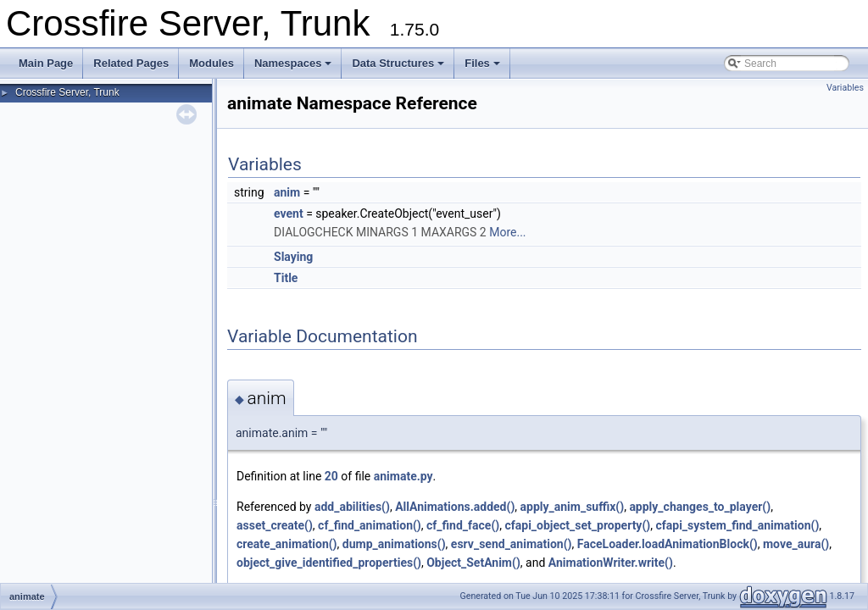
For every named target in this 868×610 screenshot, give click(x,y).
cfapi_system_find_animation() (737, 525)
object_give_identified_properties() (329, 563)
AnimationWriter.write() (611, 563)
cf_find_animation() (370, 525)
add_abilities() (352, 507)
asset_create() (275, 525)
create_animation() (287, 544)
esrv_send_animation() (512, 544)
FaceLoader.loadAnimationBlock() (668, 544)
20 (331, 476)
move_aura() (796, 544)
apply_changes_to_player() (700, 507)
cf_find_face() (463, 525)
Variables (845, 88)
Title (286, 278)
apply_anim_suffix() (573, 507)
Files (482, 63)
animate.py (403, 476)
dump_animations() (394, 544)
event (289, 213)
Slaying (293, 257)
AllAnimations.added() (455, 507)
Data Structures (398, 63)
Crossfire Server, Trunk (67, 92)
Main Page (46, 63)
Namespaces (293, 63)
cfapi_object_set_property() (577, 525)
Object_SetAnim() (473, 563)
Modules (211, 63)
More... (507, 232)
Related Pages (131, 63)
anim (287, 192)
